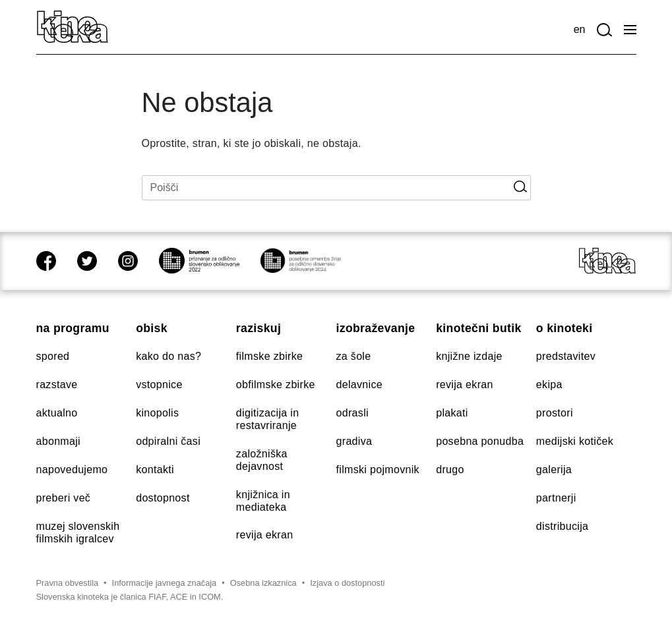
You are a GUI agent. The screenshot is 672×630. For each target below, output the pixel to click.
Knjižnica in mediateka (263, 501)
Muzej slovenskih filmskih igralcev (78, 532)
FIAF (157, 597)
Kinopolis (157, 413)
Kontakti (155, 470)
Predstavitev (566, 356)
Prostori (555, 413)
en (580, 29)
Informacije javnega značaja (165, 583)
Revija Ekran (265, 535)
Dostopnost (163, 498)
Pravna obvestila (68, 583)
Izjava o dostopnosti (347, 583)
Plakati (452, 413)
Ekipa (549, 385)
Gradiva (354, 441)
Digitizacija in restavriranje (268, 419)
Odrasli (352, 413)
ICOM (209, 597)
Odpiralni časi (168, 441)
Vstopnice (159, 385)
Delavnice (359, 385)
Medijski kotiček (575, 441)
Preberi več (64, 498)
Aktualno (57, 413)
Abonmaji (59, 441)
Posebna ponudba (480, 441)
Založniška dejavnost (262, 460)
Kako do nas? (168, 356)
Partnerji (556, 498)
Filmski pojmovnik (378, 470)
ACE (179, 597)
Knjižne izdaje (469, 356)
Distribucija (562, 526)
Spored (53, 356)
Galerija (554, 470)
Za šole (354, 356)
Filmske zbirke (269, 356)
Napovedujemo (72, 470)
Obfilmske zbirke (276, 385)
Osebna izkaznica (263, 583)
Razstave (57, 385)
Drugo (450, 470)
